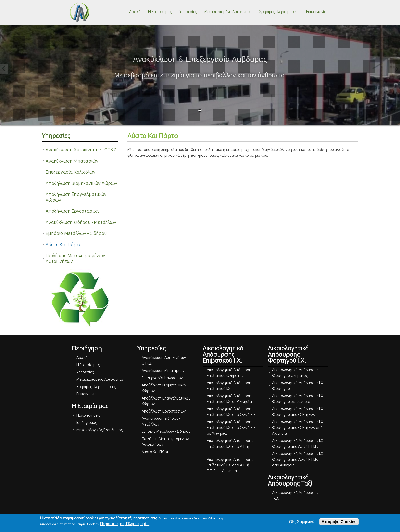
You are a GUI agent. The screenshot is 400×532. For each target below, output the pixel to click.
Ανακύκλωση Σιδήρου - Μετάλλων (81, 222)
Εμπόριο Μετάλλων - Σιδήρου (76, 233)
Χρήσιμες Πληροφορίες (279, 12)
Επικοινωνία (316, 12)
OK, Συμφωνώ (302, 522)
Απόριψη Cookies (339, 522)
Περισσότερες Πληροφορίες (125, 524)
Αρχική (135, 12)
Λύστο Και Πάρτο (64, 244)
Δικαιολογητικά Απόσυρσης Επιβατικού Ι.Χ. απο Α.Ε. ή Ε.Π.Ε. (230, 446)
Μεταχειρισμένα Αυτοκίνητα (228, 12)
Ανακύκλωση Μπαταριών (72, 161)
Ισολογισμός (87, 422)
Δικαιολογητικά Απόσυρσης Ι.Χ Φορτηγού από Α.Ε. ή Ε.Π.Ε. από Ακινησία (298, 459)
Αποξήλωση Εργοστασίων (73, 211)
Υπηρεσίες (188, 12)
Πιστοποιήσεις (88, 415)
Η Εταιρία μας (160, 12)
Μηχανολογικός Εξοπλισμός (99, 430)
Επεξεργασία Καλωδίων (71, 172)
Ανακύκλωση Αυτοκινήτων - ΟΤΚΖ (81, 150)
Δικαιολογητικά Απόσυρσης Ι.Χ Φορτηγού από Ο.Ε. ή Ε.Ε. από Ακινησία (298, 428)
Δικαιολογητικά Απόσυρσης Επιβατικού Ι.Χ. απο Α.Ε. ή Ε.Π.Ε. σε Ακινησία (230, 465)
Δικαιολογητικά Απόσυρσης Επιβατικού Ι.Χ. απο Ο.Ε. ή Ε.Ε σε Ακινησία (231, 428)
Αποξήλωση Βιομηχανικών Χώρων (81, 183)
